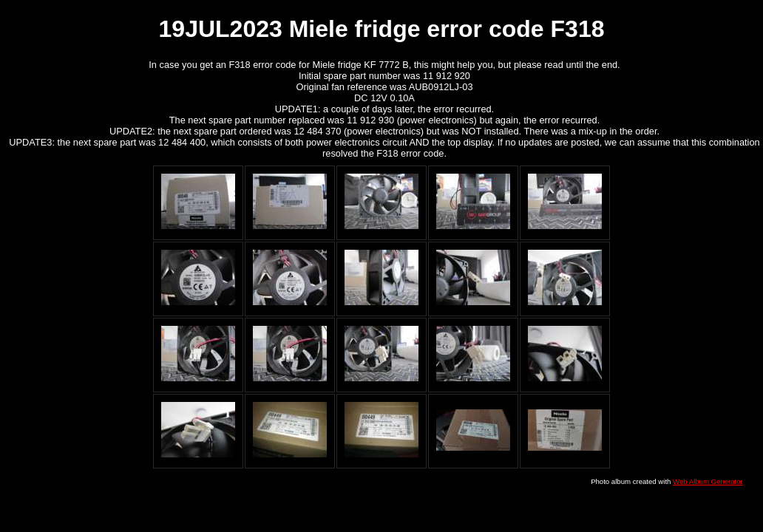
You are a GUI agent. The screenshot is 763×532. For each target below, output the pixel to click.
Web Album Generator (708, 481)
